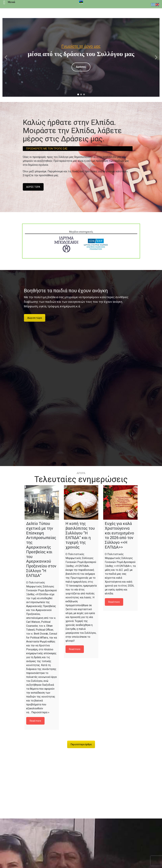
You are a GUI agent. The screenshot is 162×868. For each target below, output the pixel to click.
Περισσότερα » (40, 712)
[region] (81, 57)
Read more (35, 721)
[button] (6, 57)
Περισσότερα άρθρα (81, 744)
